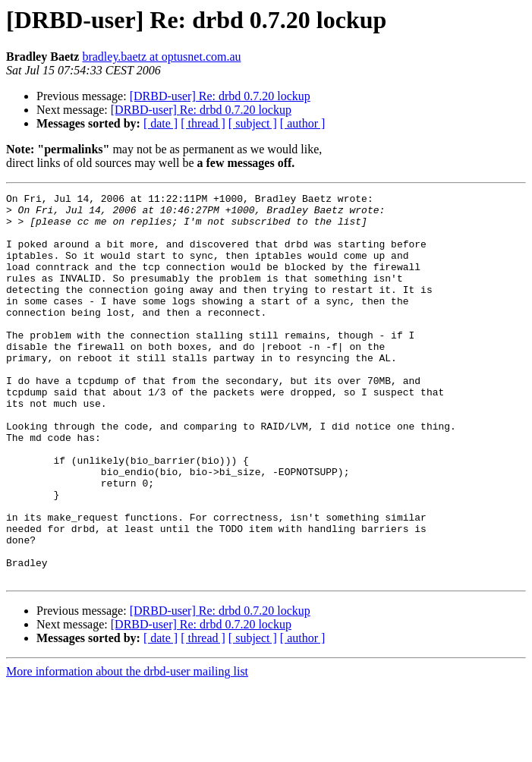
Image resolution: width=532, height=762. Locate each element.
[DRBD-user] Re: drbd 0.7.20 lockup (220, 96)
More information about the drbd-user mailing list (127, 749)
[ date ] (161, 123)
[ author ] (303, 123)
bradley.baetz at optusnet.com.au (161, 57)
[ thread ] (203, 123)
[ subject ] (253, 123)
